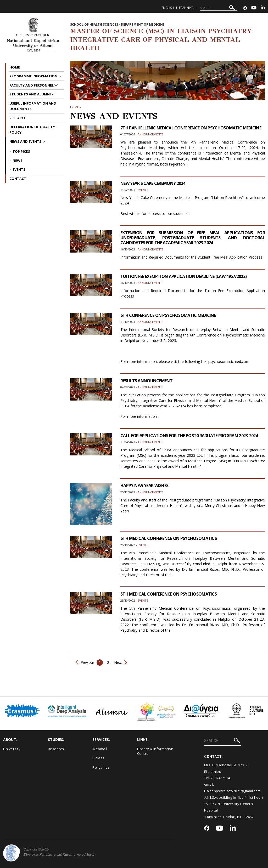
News (18, 161)
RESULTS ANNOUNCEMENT (146, 381)
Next (120, 662)
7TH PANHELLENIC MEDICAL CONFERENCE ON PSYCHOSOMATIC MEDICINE (191, 128)
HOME (74, 107)
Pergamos (101, 767)
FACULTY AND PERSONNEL (32, 85)
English (168, 8)
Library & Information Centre (155, 751)
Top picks (21, 151)
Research (18, 118)
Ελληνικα (186, 8)
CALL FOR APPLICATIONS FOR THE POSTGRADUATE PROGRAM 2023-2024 (189, 436)
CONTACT (18, 179)
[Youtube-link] (254, 8)
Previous (85, 662)
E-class (98, 758)
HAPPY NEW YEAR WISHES (144, 486)
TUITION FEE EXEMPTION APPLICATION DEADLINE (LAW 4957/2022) (183, 276)
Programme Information (34, 76)
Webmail (100, 749)
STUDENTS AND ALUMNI (30, 94)
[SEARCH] (218, 8)
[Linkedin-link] (263, 8)
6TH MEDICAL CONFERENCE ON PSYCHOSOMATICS (169, 538)
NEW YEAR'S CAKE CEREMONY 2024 (153, 183)
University (12, 749)
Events (19, 169)
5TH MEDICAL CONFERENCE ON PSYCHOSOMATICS (169, 594)
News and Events (26, 141)
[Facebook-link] (245, 8)
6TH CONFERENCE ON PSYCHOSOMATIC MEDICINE (168, 315)
